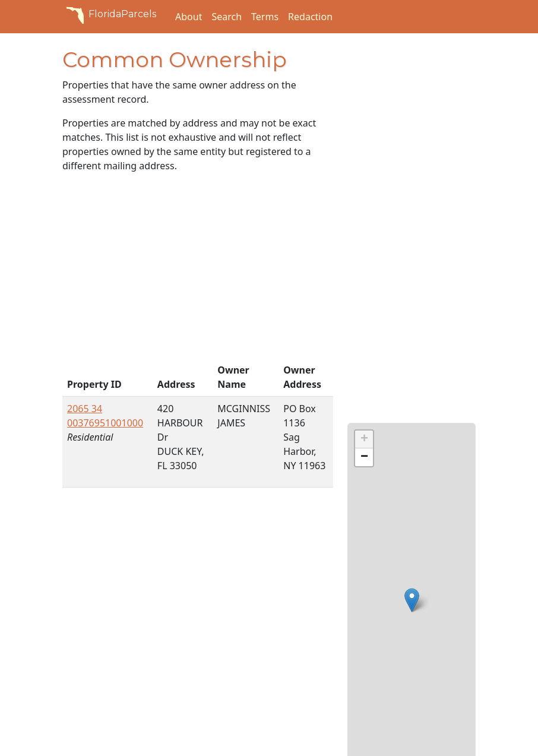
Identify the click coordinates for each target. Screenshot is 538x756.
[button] (412, 600)
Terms (265, 17)
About (189, 17)
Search (227, 17)
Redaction (310, 17)
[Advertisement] (198, 270)
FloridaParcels (109, 14)
